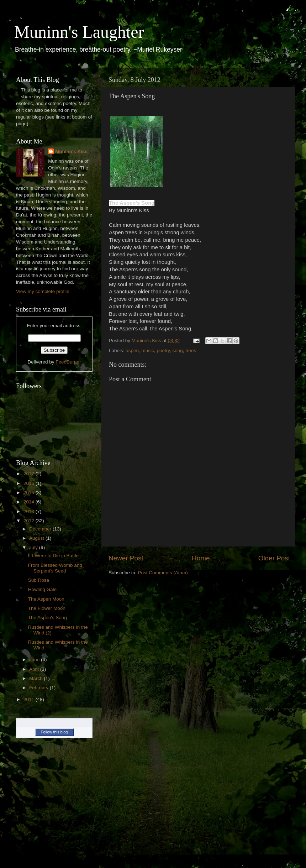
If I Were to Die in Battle (53, 556)
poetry (163, 351)
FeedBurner (68, 362)
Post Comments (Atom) (163, 573)
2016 (30, 483)
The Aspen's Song (48, 618)
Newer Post (126, 558)
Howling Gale (42, 589)
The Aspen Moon (46, 599)
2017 (30, 474)
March (36, 678)
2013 (30, 511)
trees (191, 351)
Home (201, 558)
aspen (132, 351)
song (177, 351)
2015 (30, 493)
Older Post (274, 558)
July (34, 547)
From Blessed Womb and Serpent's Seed (55, 568)
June (35, 660)
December (41, 529)
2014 (30, 502)
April (35, 669)
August (37, 538)
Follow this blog (54, 732)
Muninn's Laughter (79, 32)
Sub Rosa (39, 580)
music (148, 351)
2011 (30, 699)
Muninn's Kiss (71, 151)
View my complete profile (43, 291)
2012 (30, 521)
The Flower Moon (47, 608)
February (39, 688)
